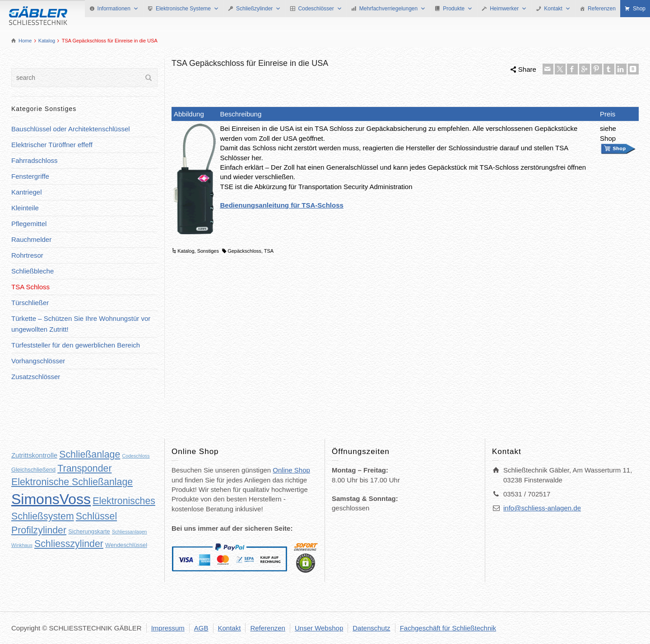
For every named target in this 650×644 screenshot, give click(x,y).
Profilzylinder (39, 530)
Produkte (458, 9)
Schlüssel (96, 516)
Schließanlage (90, 454)
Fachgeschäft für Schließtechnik (448, 628)
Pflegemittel (29, 224)
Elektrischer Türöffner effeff (52, 145)
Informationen (118, 9)
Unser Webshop (319, 628)
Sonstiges (208, 251)
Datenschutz (371, 628)
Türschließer (30, 303)
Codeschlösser (320, 9)
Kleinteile (25, 208)
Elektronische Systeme (187, 9)
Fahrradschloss (35, 160)
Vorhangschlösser (38, 361)
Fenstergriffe (30, 176)
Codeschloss (136, 456)
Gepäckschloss (244, 251)
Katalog (186, 251)
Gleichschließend (33, 470)
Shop (639, 9)
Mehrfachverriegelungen (392, 9)
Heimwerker (508, 9)
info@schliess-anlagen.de (542, 508)
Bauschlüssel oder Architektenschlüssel (71, 129)
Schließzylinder (258, 9)
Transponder (84, 468)
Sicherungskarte (89, 531)
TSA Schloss (30, 287)
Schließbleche (32, 271)
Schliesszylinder (69, 544)
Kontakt (557, 9)
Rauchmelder (31, 239)
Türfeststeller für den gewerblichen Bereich (76, 345)
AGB (201, 628)
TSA (269, 251)
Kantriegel (27, 192)
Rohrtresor (27, 255)
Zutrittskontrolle (34, 455)
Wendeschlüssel (126, 545)
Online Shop (291, 470)
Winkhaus (22, 545)
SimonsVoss (51, 499)
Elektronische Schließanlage (72, 482)
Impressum (168, 628)
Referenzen (602, 9)
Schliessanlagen (130, 532)
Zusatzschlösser (36, 377)
